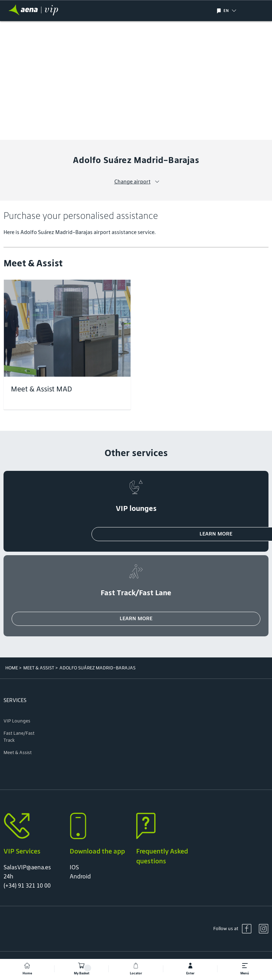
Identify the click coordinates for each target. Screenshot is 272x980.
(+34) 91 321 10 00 (27, 885)
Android (80, 876)
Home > (13, 668)
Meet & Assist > (40, 668)
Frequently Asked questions (162, 856)
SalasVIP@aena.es (27, 867)
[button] (240, 11)
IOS (74, 867)
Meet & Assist (18, 752)
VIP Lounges (17, 721)
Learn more (136, 618)
